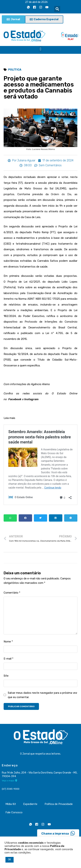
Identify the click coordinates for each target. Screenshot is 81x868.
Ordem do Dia (61, 194)
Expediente (30, 804)
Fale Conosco (14, 812)
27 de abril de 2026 (36, 2)
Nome (8, 642)
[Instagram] (41, 7)
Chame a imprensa (58, 833)
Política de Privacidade (59, 804)
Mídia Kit (11, 804)
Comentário (12, 593)
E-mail (9, 659)
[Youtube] (47, 7)
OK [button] (10, 860)
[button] (57, 9)
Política (15, 70)
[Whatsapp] (28, 7)
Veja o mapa (10, 781)
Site (6, 676)
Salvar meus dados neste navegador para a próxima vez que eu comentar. (42, 695)
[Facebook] (34, 7)
